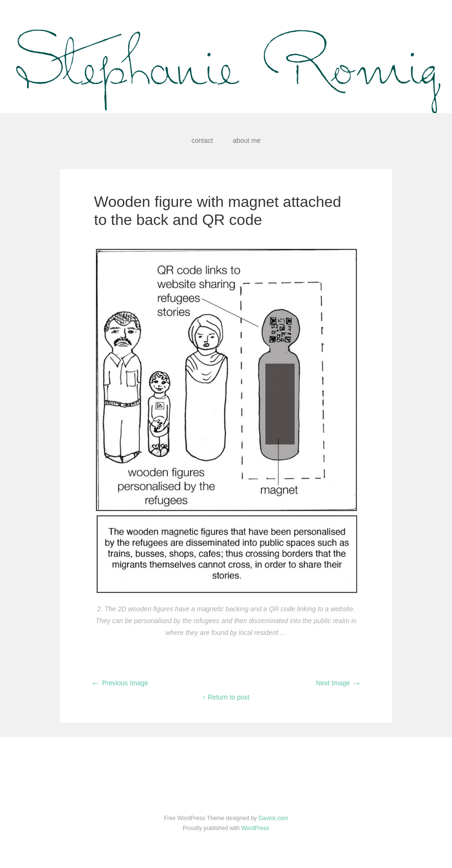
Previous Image (119, 683)
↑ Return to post (226, 697)
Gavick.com (273, 818)
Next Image (339, 683)
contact (202, 140)
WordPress (255, 828)
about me (246, 140)
